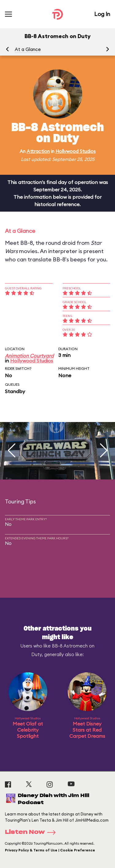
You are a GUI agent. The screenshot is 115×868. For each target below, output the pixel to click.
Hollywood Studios (76, 151)
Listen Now (32, 832)
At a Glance (28, 49)
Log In (102, 14)
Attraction (38, 151)
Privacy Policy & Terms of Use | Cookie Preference (50, 850)
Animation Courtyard (29, 356)
